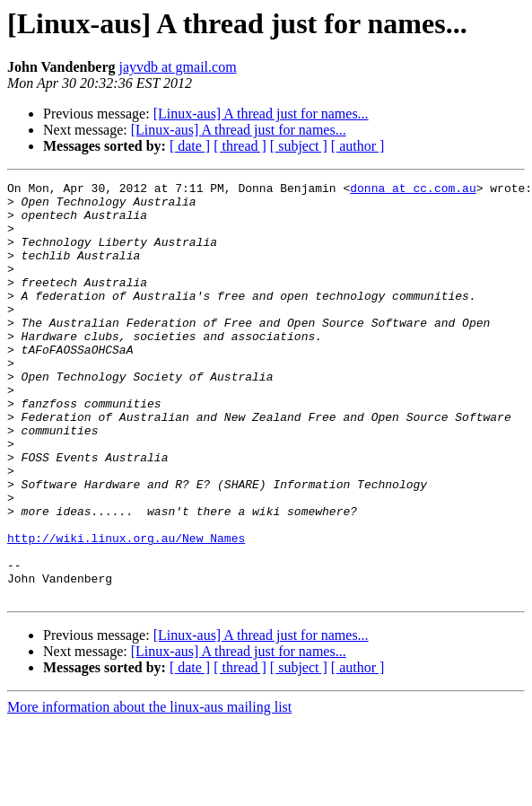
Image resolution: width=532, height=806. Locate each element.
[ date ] (190, 146)
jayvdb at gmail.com (178, 67)
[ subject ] (299, 146)
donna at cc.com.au (413, 190)
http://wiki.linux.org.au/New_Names (126, 610)
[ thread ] (240, 146)
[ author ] (358, 146)
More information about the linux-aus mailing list (149, 790)
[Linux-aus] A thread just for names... (261, 114)
